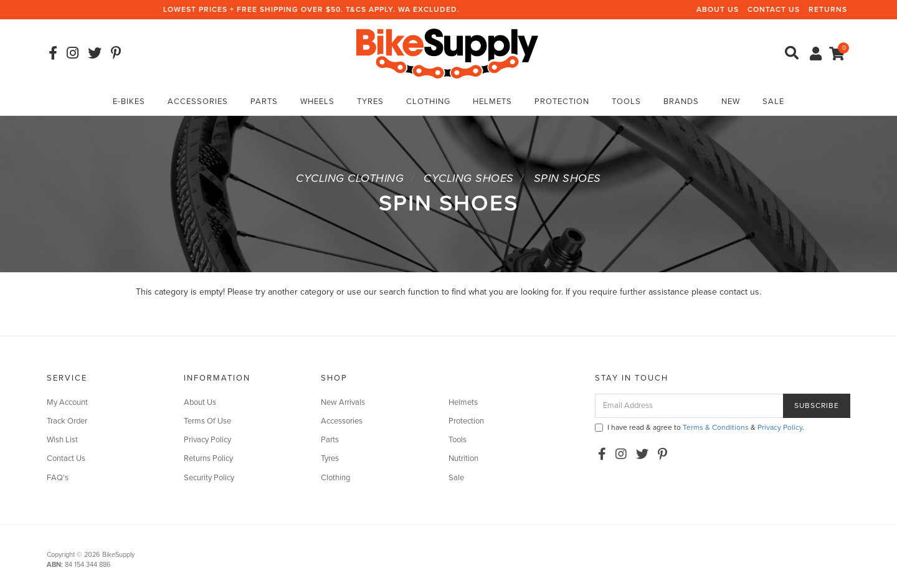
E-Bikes (129, 102)
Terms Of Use (207, 421)
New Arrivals (343, 402)
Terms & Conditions (716, 427)
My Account (67, 402)
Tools (626, 102)
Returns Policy (208, 458)
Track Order (67, 421)
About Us (718, 9)
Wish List (62, 440)
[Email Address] (689, 406)
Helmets (492, 102)
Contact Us (774, 9)
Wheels (317, 102)
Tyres (370, 102)
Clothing (428, 102)
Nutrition (463, 458)
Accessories (198, 102)
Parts (264, 102)
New (731, 102)
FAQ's (58, 478)
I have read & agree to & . (700, 427)
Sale (773, 102)
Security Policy (209, 478)
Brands (681, 102)
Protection (562, 102)
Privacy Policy (207, 440)
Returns (828, 9)
